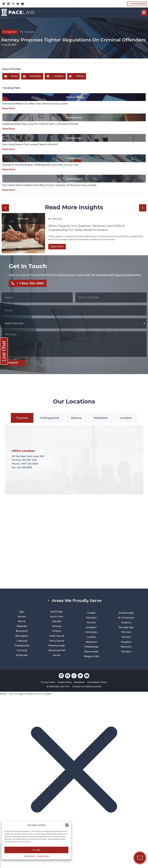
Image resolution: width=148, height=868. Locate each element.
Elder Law (23, 219)
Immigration (10, 32)
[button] (67, 825)
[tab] (22, 418)
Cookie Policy (30, 856)
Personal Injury (74, 97)
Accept (36, 850)
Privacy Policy (43, 856)
